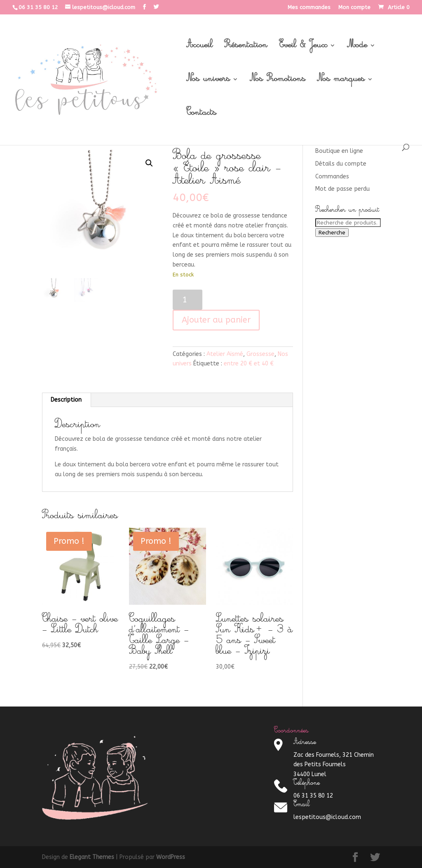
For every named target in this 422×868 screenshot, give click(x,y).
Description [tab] (66, 400)
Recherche (332, 233)
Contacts (201, 115)
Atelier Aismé (225, 354)
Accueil (199, 48)
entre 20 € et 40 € (249, 364)
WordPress (171, 857)
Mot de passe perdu (342, 189)
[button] (149, 163)
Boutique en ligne (339, 151)
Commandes (332, 177)
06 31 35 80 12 (38, 7)
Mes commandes (309, 7)
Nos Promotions (278, 82)
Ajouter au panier (216, 320)
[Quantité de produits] (188, 300)
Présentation (246, 48)
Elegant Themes (92, 857)
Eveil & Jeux (303, 48)
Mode (357, 48)
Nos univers (208, 82)
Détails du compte (341, 164)
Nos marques (341, 82)
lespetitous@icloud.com (327, 817)
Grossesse (260, 354)
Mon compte (354, 7)
